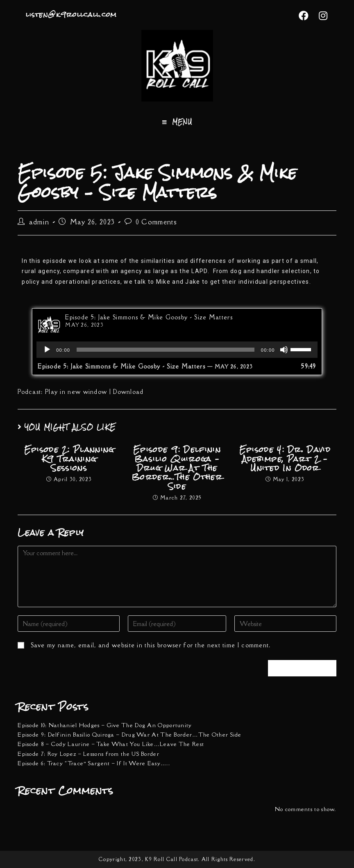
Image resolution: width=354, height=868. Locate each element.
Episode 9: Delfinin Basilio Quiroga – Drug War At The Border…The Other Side (177, 468)
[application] (177, 350)
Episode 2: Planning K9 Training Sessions (69, 459)
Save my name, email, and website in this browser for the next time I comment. (151, 645)
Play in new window (76, 392)
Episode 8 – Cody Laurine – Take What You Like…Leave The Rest (111, 744)
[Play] (47, 350)
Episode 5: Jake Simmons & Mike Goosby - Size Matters (149, 317)
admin (39, 222)
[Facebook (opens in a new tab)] (304, 16)
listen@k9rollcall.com (71, 15)
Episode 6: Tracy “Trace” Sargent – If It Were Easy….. (94, 763)
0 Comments (156, 222)
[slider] (166, 350)
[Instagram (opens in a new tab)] (321, 16)
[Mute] (284, 350)
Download (128, 392)
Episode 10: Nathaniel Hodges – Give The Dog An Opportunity (105, 725)
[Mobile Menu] (177, 122)
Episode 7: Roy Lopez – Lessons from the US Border (88, 754)
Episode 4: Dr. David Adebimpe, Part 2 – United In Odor (285, 459)
